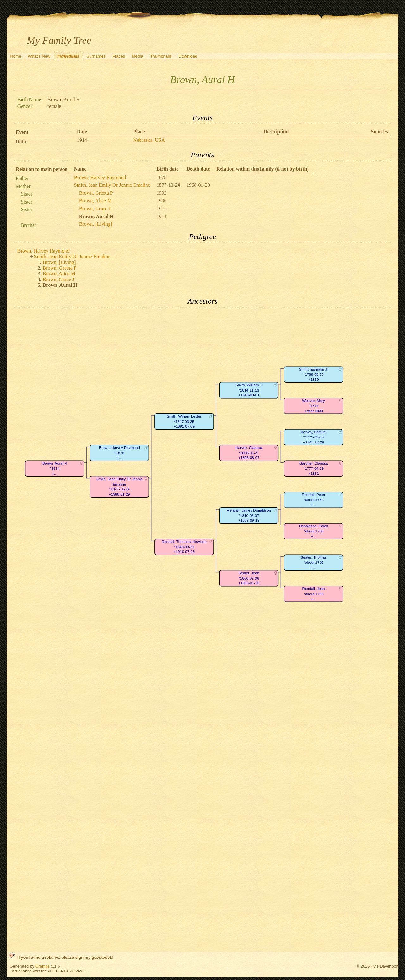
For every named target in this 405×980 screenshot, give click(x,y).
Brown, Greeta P (96, 193)
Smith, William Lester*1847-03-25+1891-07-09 (184, 422)
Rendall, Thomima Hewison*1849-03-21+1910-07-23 (184, 547)
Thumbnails (161, 56)
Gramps (43, 966)
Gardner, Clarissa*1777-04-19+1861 (314, 468)
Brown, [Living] (96, 224)
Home (16, 56)
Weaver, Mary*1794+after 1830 (313, 406)
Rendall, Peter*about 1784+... (314, 500)
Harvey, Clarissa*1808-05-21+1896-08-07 (249, 453)
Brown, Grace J (95, 208)
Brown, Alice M (96, 201)
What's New (39, 56)
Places (119, 56)
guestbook (102, 957)
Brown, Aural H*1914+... (55, 468)
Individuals (68, 56)
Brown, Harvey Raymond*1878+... (119, 453)
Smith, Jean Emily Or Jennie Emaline (112, 185)
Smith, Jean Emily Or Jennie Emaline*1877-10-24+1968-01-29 (119, 487)
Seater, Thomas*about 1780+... (314, 562)
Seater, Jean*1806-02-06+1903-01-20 (249, 578)
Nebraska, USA (149, 140)
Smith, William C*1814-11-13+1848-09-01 (249, 390)
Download (188, 56)
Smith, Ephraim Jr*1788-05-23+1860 (314, 374)
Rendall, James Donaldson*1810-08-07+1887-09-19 (249, 516)
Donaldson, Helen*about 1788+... (314, 531)
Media (138, 56)
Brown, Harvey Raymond (100, 177)
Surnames (96, 56)
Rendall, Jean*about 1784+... (313, 594)
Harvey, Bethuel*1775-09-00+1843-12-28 (314, 437)
